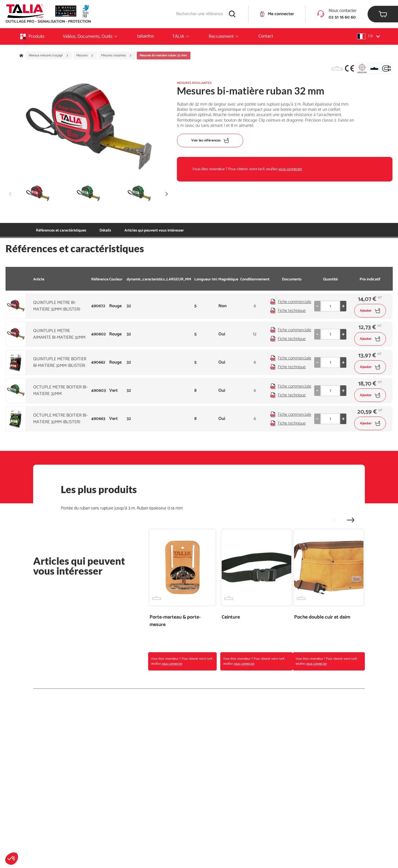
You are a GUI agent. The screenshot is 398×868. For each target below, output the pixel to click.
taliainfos (146, 36)
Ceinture (231, 617)
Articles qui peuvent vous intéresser (154, 231)
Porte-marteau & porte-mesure (175, 621)
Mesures (85, 56)
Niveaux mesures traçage (49, 56)
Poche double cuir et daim (322, 617)
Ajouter (370, 311)
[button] (12, 859)
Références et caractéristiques (61, 231)
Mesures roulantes (116, 56)
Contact (266, 36)
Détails (105, 231)
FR (369, 36)
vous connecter (290, 169)
